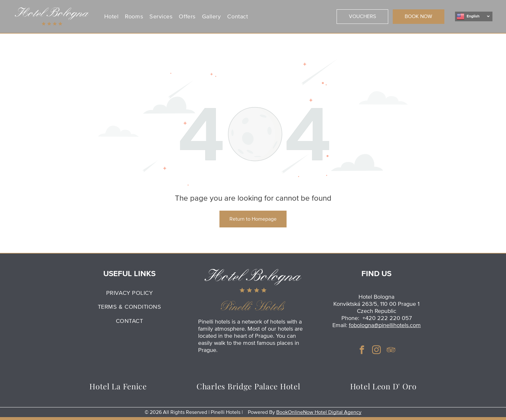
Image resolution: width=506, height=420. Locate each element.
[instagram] (377, 351)
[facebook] (362, 351)
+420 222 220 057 (387, 318)
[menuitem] (113, 16)
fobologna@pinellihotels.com (385, 325)
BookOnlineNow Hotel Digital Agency (319, 412)
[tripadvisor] (391, 351)
